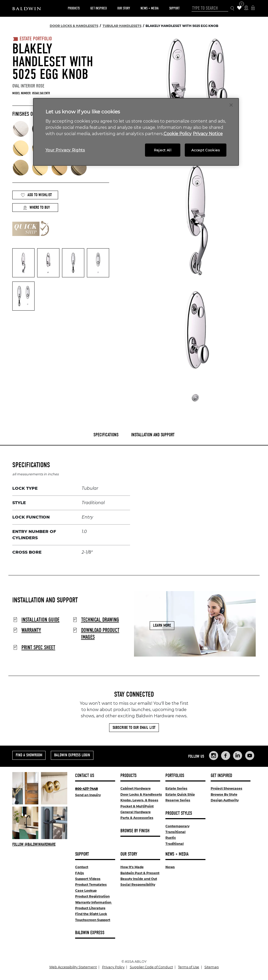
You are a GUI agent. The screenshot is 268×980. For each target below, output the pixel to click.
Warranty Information (94, 902)
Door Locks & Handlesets (141, 794)
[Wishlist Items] (239, 8)
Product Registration (92, 896)
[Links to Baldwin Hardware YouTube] (250, 756)
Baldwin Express (90, 933)
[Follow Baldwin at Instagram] (40, 844)
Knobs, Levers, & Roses (139, 800)
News (170, 867)
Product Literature (90, 908)
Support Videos (88, 879)
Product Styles (179, 813)
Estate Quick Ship (180, 794)
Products (74, 8)
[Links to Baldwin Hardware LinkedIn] (238, 756)
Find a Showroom (29, 755)
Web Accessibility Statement (73, 967)
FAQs (80, 873)
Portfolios (175, 776)
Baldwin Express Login (72, 755)
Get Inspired (99, 8)
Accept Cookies (205, 150)
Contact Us (85, 776)
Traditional (175, 844)
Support (174, 8)
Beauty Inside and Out (139, 879)
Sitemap (212, 967)
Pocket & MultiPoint (137, 806)
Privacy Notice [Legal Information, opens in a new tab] (208, 134)
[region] (136, 132)
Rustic (171, 838)
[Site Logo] (27, 8)
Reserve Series (178, 800)
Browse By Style (224, 794)
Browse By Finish (135, 831)
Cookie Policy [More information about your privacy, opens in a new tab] (178, 134)
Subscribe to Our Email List (134, 728)
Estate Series (176, 788)
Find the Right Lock (91, 914)
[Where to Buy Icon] (246, 8)
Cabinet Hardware (136, 788)
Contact (82, 867)
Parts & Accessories (137, 818)
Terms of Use (189, 967)
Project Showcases (227, 788)
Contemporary (177, 826)
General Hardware (136, 812)
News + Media (150, 8)
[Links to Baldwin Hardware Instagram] (214, 756)
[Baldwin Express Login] (253, 8)
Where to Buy (36, 208)
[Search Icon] (233, 9)
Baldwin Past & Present (140, 873)
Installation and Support (153, 435)
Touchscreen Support (93, 920)
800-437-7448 (86, 789)
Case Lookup (86, 891)
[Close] (231, 105)
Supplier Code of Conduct (151, 967)
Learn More (162, 625)
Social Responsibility (138, 885)
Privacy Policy (113, 967)
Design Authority (225, 800)
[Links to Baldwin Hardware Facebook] (226, 756)
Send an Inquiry (88, 795)
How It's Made (132, 867)
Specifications (106, 435)
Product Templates (91, 885)
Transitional (175, 832)
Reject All (163, 150)
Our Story (124, 8)
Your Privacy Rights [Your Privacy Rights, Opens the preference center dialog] (65, 150)
